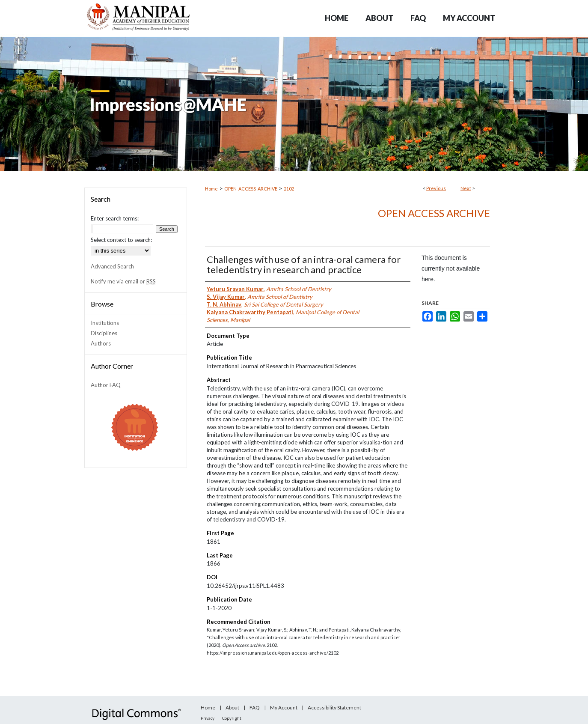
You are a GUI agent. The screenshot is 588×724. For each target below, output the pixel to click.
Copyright (232, 718)
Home (211, 189)
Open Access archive (434, 213)
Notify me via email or (123, 281)
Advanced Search (112, 266)
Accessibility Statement (334, 708)
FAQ (255, 708)
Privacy (208, 718)
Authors (101, 343)
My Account (284, 708)
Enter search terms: (115, 218)
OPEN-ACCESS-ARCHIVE (251, 189)
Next (466, 188)
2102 (289, 189)
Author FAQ (106, 385)
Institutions (105, 323)
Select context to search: (121, 240)
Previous (436, 188)
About (232, 708)
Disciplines (104, 333)
